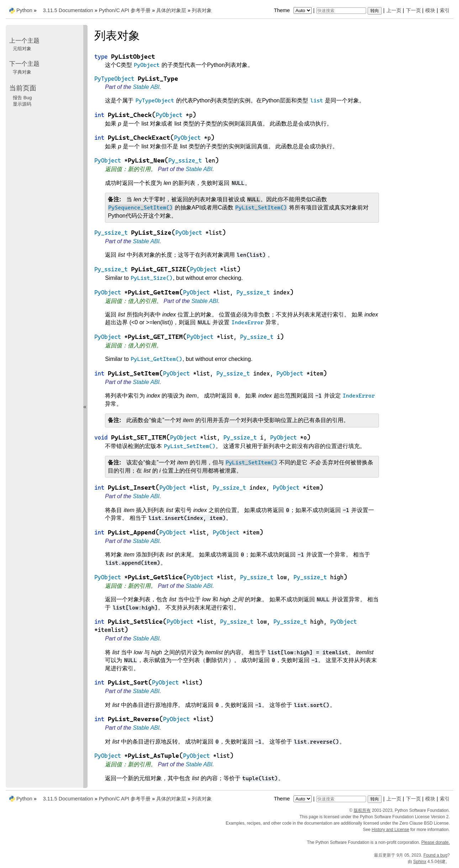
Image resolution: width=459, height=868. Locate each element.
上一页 (394, 10)
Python (24, 10)
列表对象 (202, 10)
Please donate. (436, 842)
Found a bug (435, 855)
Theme (294, 10)
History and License (391, 830)
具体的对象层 (171, 10)
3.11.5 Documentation (68, 10)
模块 (430, 10)
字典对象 (22, 72)
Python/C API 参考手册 (125, 10)
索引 (445, 10)
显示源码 (22, 104)
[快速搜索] (341, 11)
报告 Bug (22, 98)
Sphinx (420, 862)
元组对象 (22, 49)
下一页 (413, 10)
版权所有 (362, 810)
